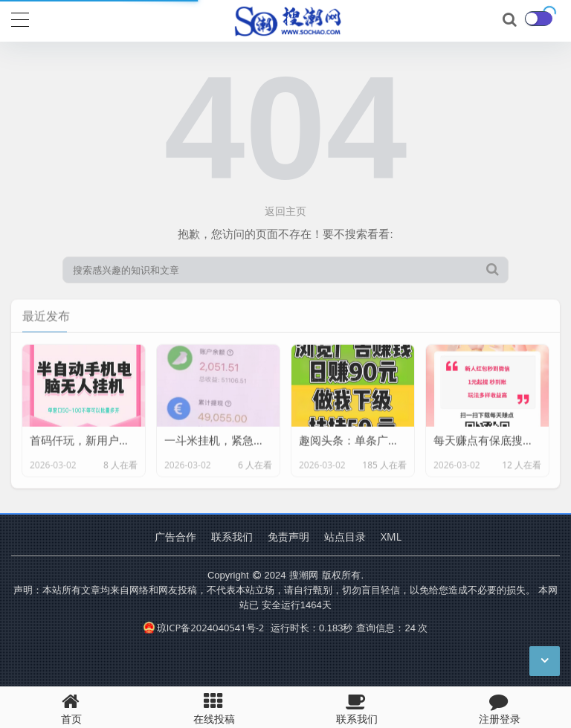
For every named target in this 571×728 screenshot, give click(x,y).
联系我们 (232, 537)
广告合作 (175, 537)
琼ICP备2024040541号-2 (204, 628)
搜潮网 (304, 575)
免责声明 (288, 537)
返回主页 (285, 211)
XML (391, 537)
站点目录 (345, 537)
